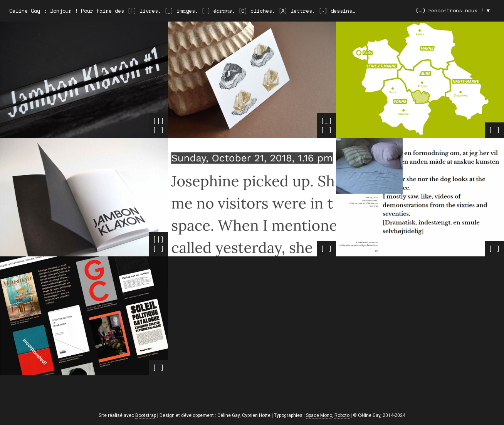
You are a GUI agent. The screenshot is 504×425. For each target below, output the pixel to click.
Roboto (342, 415)
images (186, 11)
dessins (341, 11)
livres (149, 11)
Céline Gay (25, 11)
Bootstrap (146, 415)
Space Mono (319, 415)
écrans (223, 11)
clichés (261, 11)
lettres (301, 11)
